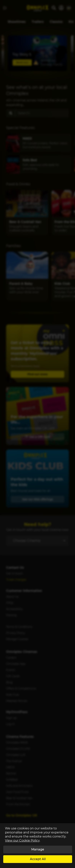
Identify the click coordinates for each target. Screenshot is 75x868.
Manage (38, 849)
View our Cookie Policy (22, 840)
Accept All (38, 859)
